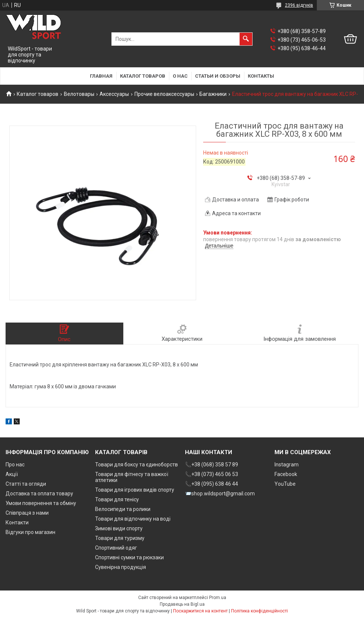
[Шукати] (246, 39)
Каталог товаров (143, 76)
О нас (180, 76)
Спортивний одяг (116, 548)
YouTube (285, 484)
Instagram (287, 465)
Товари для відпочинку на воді (133, 519)
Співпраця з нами (27, 513)
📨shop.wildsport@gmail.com (220, 494)
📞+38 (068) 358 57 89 (212, 465)
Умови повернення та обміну (41, 503)
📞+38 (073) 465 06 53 (212, 474)
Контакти (17, 522)
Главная (101, 76)
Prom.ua (218, 598)
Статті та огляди (26, 484)
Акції (12, 474)
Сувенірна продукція (121, 567)
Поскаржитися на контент (200, 611)
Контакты (261, 76)
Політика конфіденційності (259, 611)
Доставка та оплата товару (39, 494)
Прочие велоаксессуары (164, 94)
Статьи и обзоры (218, 76)
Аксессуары (114, 94)
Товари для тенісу (117, 499)
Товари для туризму (120, 538)
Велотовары (79, 94)
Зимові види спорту (119, 528)
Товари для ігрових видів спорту (135, 490)
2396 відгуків (299, 5)
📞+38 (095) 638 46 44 (212, 484)
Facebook (286, 474)
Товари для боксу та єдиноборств (136, 465)
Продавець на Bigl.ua (182, 604)
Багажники (213, 94)
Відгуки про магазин (30, 532)
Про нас (15, 465)
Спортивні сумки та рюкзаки (129, 557)
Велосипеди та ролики (123, 509)
